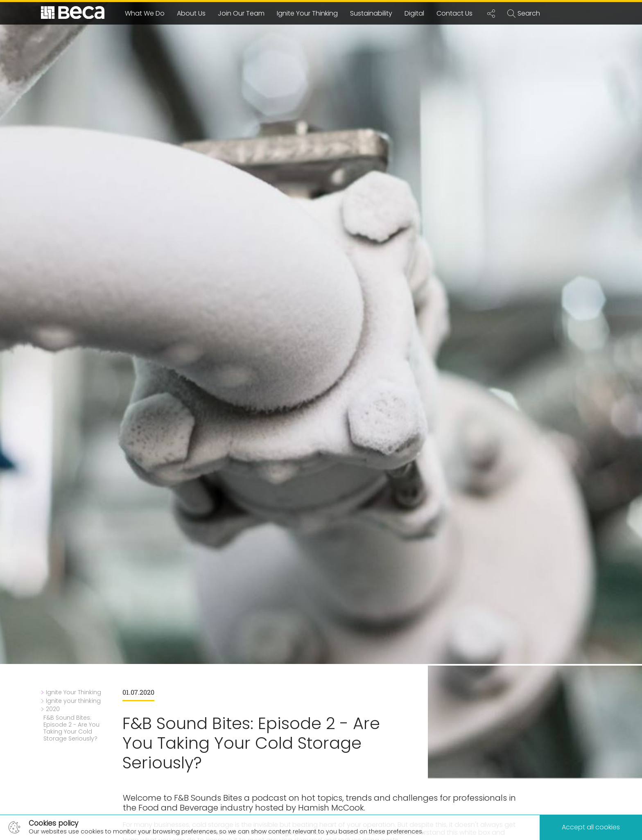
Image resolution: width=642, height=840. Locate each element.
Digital (414, 13)
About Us (191, 13)
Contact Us (454, 13)
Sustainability (371, 13)
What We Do (145, 13)
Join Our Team (241, 13)
